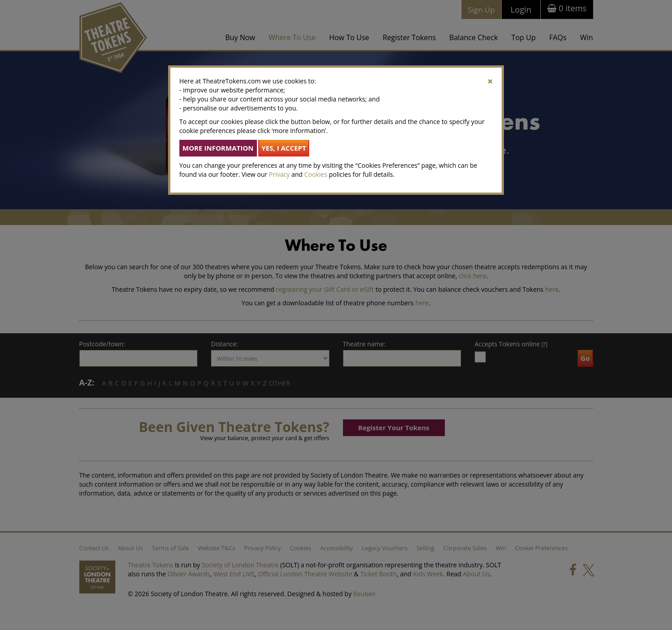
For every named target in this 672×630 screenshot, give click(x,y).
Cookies (316, 174)
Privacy (279, 174)
